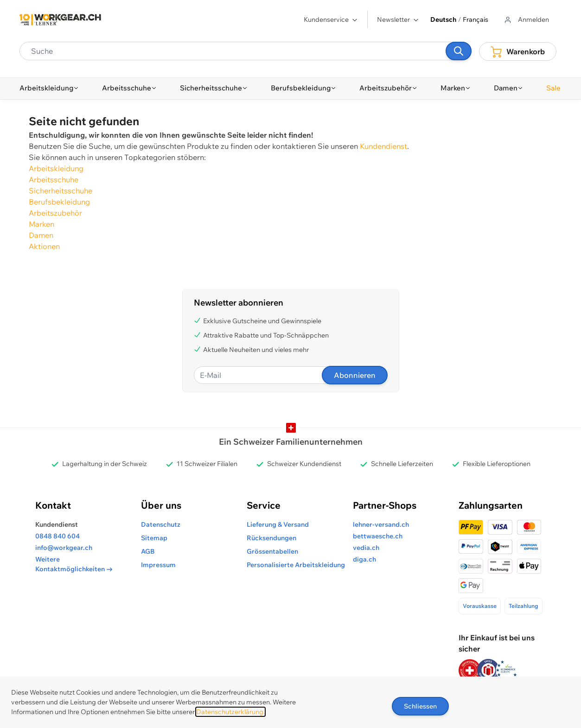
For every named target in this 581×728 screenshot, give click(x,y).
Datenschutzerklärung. (230, 712)
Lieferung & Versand (278, 524)
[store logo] (60, 20)
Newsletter (398, 19)
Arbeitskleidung (56, 168)
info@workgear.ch (64, 548)
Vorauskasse (480, 606)
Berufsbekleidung (59, 202)
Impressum (158, 565)
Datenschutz (161, 524)
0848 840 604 (57, 536)
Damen (41, 235)
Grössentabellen (272, 551)
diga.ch (364, 559)
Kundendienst (383, 146)
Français (476, 19)
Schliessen (420, 706)
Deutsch (443, 19)
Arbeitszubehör (55, 213)
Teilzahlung (524, 606)
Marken (41, 224)
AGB (148, 551)
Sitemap (154, 538)
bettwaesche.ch (378, 536)
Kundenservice (331, 19)
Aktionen (44, 246)
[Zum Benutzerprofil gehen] (526, 20)
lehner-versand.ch (381, 524)
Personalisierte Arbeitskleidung (296, 565)
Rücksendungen (271, 538)
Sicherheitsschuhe (61, 191)
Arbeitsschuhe (54, 179)
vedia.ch (366, 548)
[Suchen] (459, 51)
